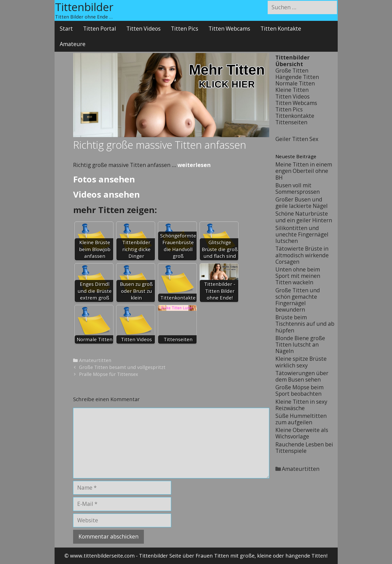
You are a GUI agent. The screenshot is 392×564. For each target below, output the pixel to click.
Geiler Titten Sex (297, 139)
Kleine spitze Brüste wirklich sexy (301, 362)
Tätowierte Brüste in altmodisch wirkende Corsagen (302, 255)
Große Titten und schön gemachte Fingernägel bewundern (298, 300)
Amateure (73, 44)
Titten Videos (143, 29)
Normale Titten (295, 83)
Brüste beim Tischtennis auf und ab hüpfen (305, 324)
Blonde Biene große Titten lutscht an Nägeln (300, 345)
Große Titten (292, 70)
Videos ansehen (106, 194)
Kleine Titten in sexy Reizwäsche (301, 405)
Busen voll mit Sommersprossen (298, 188)
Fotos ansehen (104, 179)
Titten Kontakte (281, 29)
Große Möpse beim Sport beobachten (299, 390)
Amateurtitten (95, 360)
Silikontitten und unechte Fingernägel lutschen (302, 234)
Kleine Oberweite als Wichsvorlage (302, 433)
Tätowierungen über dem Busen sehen (302, 376)
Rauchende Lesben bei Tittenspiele (304, 448)
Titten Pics (185, 29)
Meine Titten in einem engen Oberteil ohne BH (304, 171)
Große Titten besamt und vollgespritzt (122, 367)
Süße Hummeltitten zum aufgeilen (301, 419)
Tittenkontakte (295, 116)
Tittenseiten (291, 122)
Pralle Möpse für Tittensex (108, 374)
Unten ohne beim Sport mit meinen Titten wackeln (298, 276)
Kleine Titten (292, 90)
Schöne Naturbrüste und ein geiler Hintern (304, 217)
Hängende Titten (297, 77)
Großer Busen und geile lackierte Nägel (302, 203)
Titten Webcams (229, 29)
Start (66, 29)
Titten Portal (100, 29)
